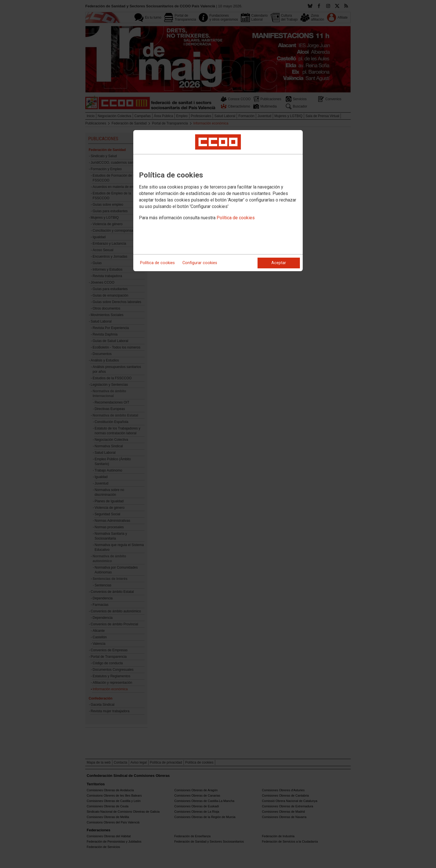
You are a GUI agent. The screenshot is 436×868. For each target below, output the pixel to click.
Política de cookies (236, 218)
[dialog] (218, 201)
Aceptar (279, 263)
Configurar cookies (200, 263)
